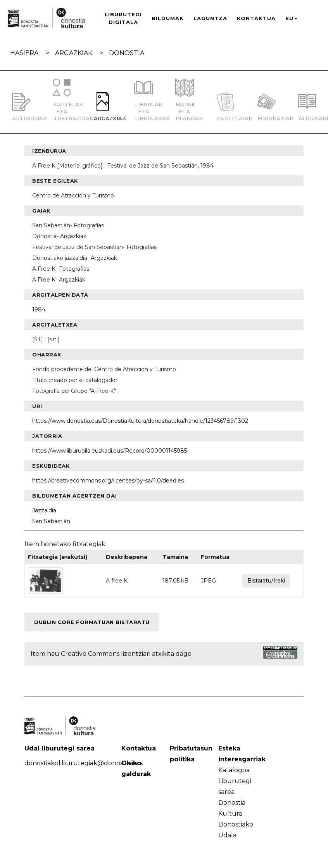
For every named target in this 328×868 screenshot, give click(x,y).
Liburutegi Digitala (123, 18)
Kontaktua (256, 18)
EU (291, 18)
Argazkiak (74, 53)
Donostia (127, 53)
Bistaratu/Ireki (266, 581)
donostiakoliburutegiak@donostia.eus (84, 763)
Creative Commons (90, 654)
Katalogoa (234, 770)
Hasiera (24, 53)
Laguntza (210, 18)
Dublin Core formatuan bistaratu (92, 622)
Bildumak (168, 18)
